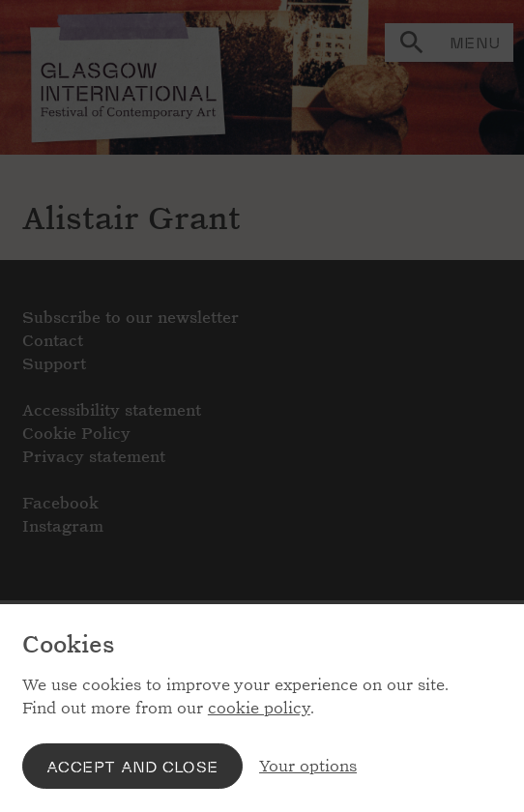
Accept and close (132, 766)
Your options (308, 766)
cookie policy (259, 708)
